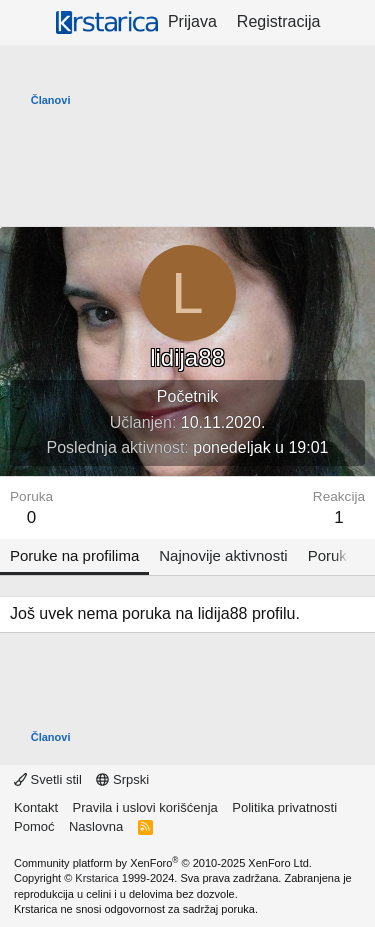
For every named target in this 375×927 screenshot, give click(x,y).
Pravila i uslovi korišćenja (145, 807)
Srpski (122, 779)
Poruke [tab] (332, 555)
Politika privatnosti (284, 807)
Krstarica (96, 878)
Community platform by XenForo (163, 863)
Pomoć (34, 826)
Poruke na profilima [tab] (74, 555)
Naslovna (96, 826)
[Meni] (27, 23)
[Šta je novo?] (350, 22)
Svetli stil (48, 779)
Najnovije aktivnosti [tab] (223, 555)
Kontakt (36, 807)
